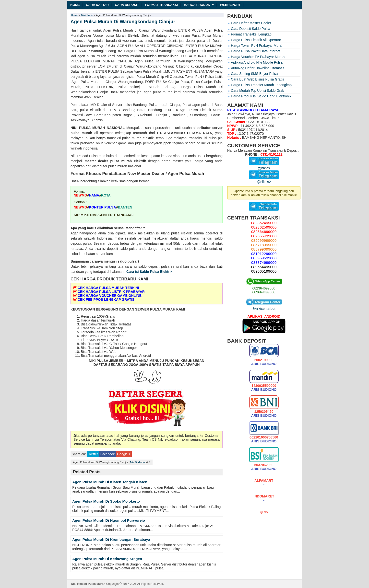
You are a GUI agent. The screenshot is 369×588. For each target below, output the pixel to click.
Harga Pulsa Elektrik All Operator (256, 40)
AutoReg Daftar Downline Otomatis (258, 68)
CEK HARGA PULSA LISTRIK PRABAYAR (111, 292)
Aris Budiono (137, 462)
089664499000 (264, 292)
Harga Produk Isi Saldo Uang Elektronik (261, 96)
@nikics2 (264, 180)
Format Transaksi (161, 5)
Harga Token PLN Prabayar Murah (257, 46)
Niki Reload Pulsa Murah (88, 584)
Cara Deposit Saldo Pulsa (250, 29)
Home (75, 5)
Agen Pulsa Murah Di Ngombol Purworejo (109, 520)
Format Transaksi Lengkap (251, 34)
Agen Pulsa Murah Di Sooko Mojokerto (106, 501)
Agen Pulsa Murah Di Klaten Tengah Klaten (110, 482)
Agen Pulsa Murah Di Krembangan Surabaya (111, 539)
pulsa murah (81, 133)
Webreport (230, 5)
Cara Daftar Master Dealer (251, 23)
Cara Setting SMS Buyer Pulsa (254, 74)
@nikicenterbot (264, 307)
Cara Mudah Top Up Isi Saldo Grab (258, 91)
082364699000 (264, 288)
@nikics (264, 166)
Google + (124, 454)
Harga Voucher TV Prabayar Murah (258, 57)
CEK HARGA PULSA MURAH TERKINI (108, 288)
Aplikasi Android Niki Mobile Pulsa (257, 62)
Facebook (107, 454)
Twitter (93, 454)
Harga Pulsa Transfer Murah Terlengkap (261, 85)
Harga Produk (197, 5)
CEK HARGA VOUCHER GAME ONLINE (110, 296)
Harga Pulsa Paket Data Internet (256, 51)
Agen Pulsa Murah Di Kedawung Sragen (107, 559)
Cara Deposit (127, 5)
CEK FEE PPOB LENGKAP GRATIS (106, 300)
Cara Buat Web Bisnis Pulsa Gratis (257, 79)
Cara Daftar (97, 5)
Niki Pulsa (87, 15)
